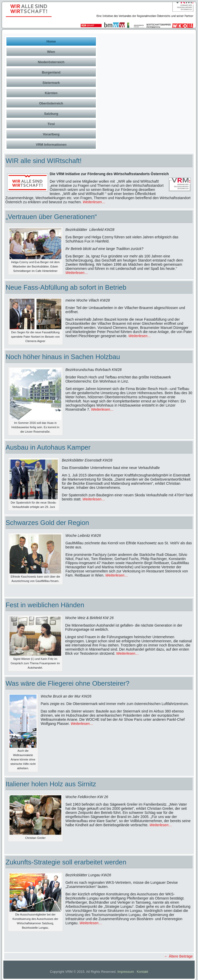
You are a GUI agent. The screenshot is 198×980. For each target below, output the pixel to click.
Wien (51, 52)
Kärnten (51, 93)
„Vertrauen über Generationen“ (51, 217)
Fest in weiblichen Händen (45, 605)
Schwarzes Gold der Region (47, 523)
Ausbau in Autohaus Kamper (48, 447)
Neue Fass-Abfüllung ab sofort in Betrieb (66, 287)
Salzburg (51, 114)
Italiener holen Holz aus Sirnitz (51, 784)
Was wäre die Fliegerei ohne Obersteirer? (68, 683)
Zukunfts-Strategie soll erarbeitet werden (66, 862)
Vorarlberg (51, 134)
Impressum (126, 972)
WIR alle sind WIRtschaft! (44, 161)
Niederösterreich (51, 62)
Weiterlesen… (94, 202)
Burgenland (51, 72)
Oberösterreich (51, 103)
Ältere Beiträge (179, 956)
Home (51, 41)
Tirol (51, 124)
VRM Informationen (51, 145)
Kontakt (142, 972)
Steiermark (51, 83)
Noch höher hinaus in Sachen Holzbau (63, 357)
